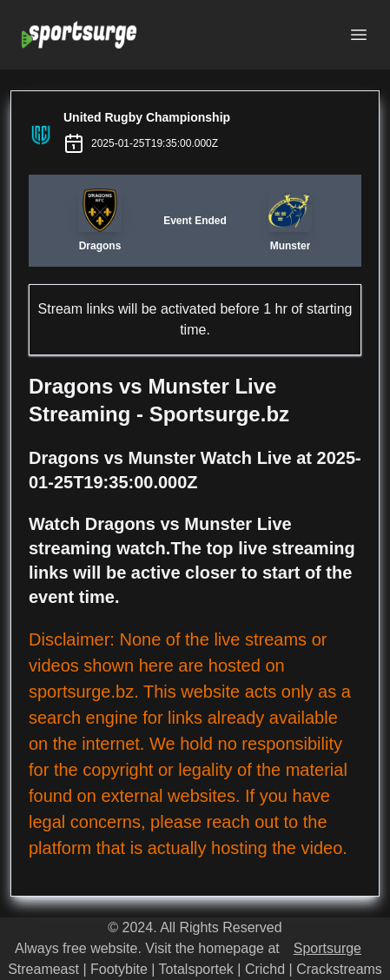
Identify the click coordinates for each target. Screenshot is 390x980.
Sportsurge (327, 948)
